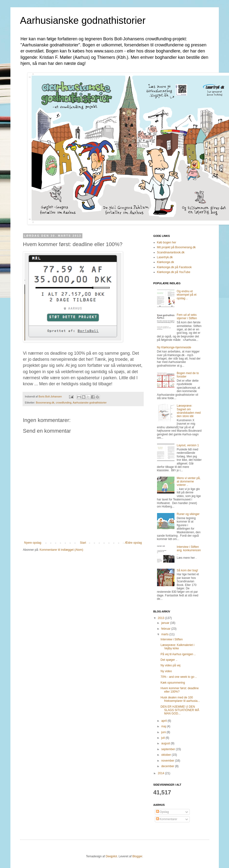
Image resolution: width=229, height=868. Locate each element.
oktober (166, 755)
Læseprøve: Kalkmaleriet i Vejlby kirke (177, 647)
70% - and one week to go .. (178, 677)
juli (163, 738)
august (166, 743)
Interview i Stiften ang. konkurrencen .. (189, 550)
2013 (161, 618)
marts (165, 634)
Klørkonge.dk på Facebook (174, 267)
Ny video (166, 671)
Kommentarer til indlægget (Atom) (61, 550)
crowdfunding (63, 403)
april (164, 721)
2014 (161, 773)
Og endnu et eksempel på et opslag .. (186, 295)
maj (164, 726)
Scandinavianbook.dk (171, 252)
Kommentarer (167, 819)
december (168, 766)
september (168, 749)
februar (166, 629)
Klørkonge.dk (166, 262)
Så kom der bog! (187, 570)
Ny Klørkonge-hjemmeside (174, 347)
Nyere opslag (33, 543)
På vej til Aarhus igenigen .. (178, 654)
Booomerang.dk (45, 403)
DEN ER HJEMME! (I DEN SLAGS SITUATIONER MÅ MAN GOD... (180, 710)
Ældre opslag (133, 543)
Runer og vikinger (188, 514)
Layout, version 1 (188, 445)
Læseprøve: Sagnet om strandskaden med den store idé (189, 411)
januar (166, 623)
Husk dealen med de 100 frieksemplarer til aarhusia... (180, 699)
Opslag (162, 812)
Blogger (137, 856)
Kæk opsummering (173, 683)
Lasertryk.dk (165, 257)
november (168, 761)
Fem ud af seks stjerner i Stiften (187, 317)
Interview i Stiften (171, 639)
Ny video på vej (170, 665)
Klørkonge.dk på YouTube (174, 272)
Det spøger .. (169, 660)
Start (83, 543)
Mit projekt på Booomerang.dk (176, 247)
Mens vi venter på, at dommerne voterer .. (189, 482)
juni (164, 732)
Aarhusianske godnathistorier (83, 20)
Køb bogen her (167, 242)
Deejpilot (111, 856)
